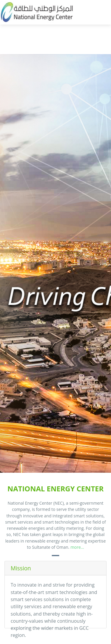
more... (77, 547)
